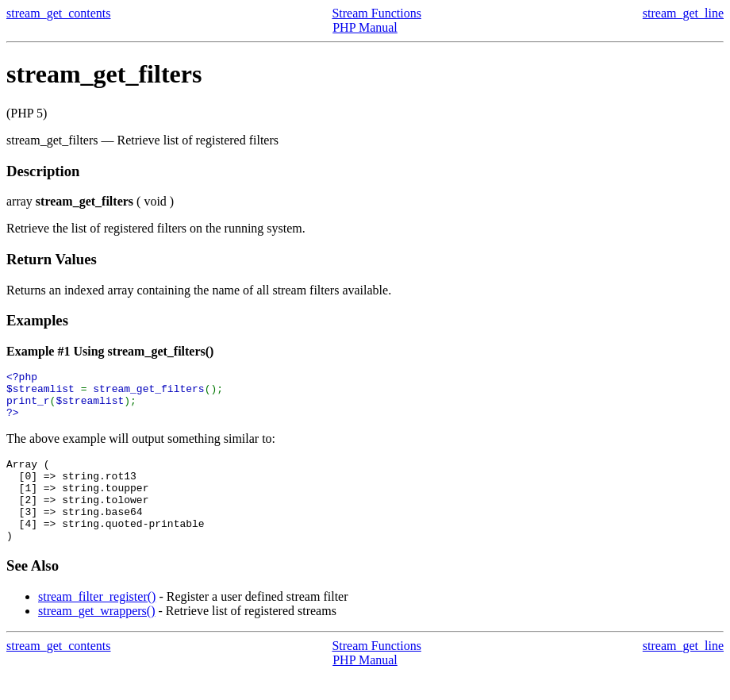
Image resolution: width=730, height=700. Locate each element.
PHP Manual (365, 27)
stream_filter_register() (97, 623)
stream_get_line (683, 13)
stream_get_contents (59, 13)
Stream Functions (376, 13)
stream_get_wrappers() (97, 637)
